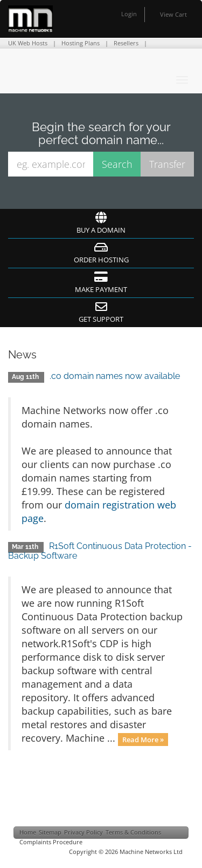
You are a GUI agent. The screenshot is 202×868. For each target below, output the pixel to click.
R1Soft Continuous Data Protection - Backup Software (100, 551)
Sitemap (50, 832)
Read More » (143, 739)
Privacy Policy (83, 832)
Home (28, 832)
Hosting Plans (81, 43)
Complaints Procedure (51, 842)
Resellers (126, 43)
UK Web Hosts (28, 43)
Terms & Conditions (133, 832)
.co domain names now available (115, 376)
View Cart (173, 14)
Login (129, 14)
